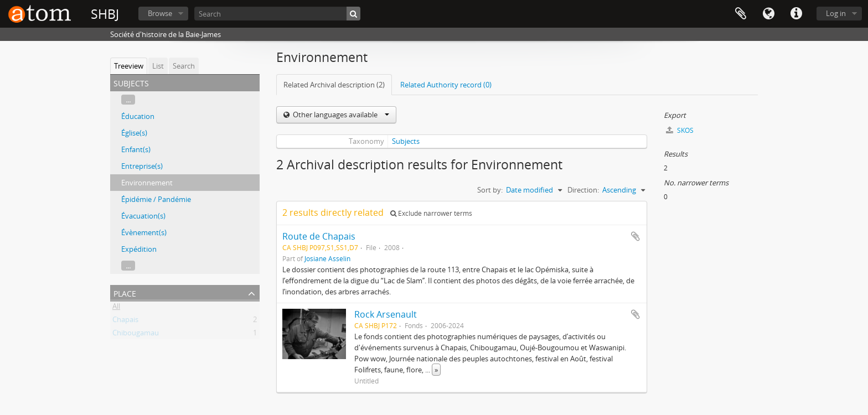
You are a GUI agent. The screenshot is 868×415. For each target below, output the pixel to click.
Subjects (406, 141)
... (128, 100)
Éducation (138, 116)
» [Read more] (436, 370)
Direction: (583, 190)
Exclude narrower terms (431, 213)
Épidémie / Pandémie (156, 199)
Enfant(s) (136, 149)
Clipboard (741, 14)
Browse (160, 13)
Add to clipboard (635, 236)
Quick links (796, 14)
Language (768, 14)
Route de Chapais (319, 236)
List (158, 66)
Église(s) (134, 133)
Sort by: (490, 190)
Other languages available (340, 115)
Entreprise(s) (142, 166)
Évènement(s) (144, 232)
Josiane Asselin (327, 258)
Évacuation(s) (143, 216)
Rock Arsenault (386, 314)
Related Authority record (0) (446, 85)
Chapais (125, 321)
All (116, 308)
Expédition (139, 249)
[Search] (277, 14)
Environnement (147, 183)
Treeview (129, 66)
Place (125, 292)
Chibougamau (136, 335)
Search (184, 66)
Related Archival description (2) (334, 85)
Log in (836, 13)
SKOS (680, 130)
